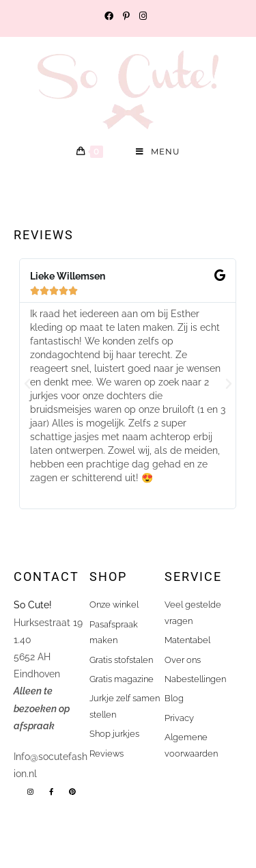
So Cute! (34, 605)
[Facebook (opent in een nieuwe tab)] (111, 16)
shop (108, 577)
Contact (46, 577)
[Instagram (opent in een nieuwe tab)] (143, 16)
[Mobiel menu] (158, 152)
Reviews (44, 235)
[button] (27, 384)
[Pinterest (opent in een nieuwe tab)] (126, 16)
